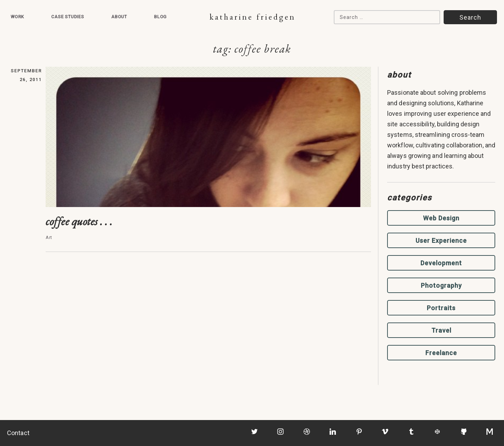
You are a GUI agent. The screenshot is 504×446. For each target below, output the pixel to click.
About (119, 17)
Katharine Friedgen (253, 17)
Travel (441, 330)
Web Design (441, 218)
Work (17, 17)
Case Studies (68, 17)
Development (441, 263)
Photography (441, 285)
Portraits (441, 308)
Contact (18, 433)
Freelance (441, 353)
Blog (160, 17)
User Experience (441, 241)
